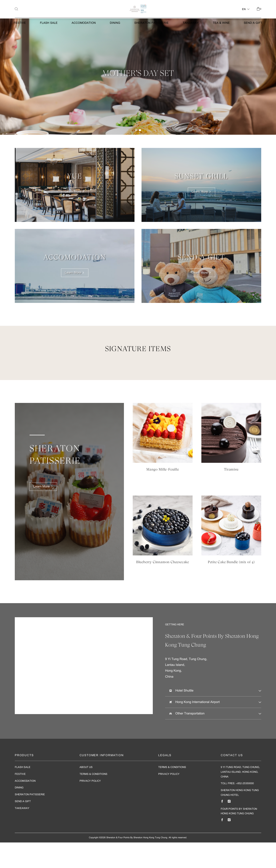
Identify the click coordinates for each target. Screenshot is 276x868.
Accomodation (84, 39)
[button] (136, 156)
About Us (86, 793)
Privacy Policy (90, 807)
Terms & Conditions (93, 800)
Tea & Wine (221, 39)
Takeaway (191, 39)
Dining (115, 39)
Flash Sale (49, 39)
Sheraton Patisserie (151, 39)
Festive (20, 39)
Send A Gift (253, 39)
